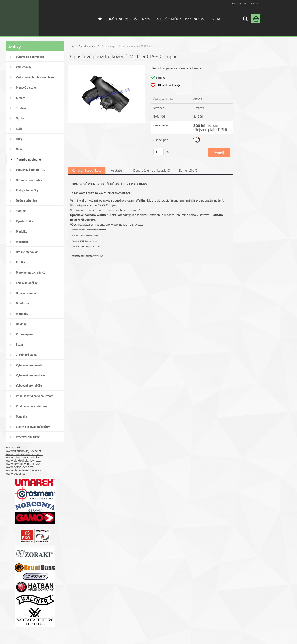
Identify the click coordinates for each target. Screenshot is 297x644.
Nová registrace (252, 4)
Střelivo (21, 108)
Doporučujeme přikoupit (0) (152, 170)
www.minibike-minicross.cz (24, 454)
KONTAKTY (215, 19)
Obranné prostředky (29, 180)
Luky (19, 139)
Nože (19, 149)
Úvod (73, 46)
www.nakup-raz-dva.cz (127, 224)
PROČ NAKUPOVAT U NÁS (123, 19)
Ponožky (21, 416)
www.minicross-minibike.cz (24, 457)
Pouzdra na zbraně (29, 159)
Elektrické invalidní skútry (33, 427)
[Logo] (61, 18)
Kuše (19, 129)
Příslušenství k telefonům (33, 406)
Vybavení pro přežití (29, 365)
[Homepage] (100, 19)
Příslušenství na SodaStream (35, 396)
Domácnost (23, 303)
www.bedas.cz (16, 473)
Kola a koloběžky (27, 283)
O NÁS (146, 19)
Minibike (22, 231)
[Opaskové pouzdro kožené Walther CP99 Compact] (106, 67)
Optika (20, 118)
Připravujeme (25, 334)
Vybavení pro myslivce (30, 375)
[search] (245, 19)
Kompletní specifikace (87, 170)
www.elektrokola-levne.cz (23, 460)
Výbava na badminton (30, 57)
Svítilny (21, 211)
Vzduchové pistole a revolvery (35, 77)
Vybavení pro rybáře (29, 386)
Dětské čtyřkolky (27, 252)
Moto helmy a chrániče (31, 273)
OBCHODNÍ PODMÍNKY (167, 19)
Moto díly (22, 314)
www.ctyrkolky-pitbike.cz (23, 464)
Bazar (20, 344)
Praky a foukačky (27, 190)
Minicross (22, 242)
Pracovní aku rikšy (28, 437)
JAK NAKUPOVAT (195, 19)
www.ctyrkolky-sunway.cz (23, 470)
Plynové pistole (26, 88)
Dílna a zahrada (26, 293)
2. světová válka (26, 355)
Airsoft (20, 98)
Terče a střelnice (26, 201)
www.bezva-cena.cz (19, 467)
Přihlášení (236, 4)
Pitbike (20, 262)
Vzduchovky (24, 67)
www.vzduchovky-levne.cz (24, 451)
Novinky (21, 324)
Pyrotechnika (25, 221)
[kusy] (158, 152)
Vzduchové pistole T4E (31, 170)
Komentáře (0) (189, 170)
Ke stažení (117, 170)
